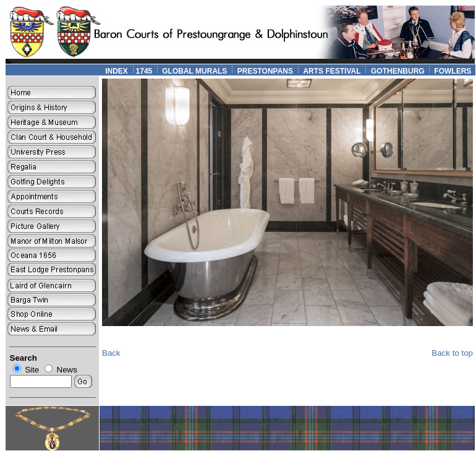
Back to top (452, 353)
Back (111, 353)
